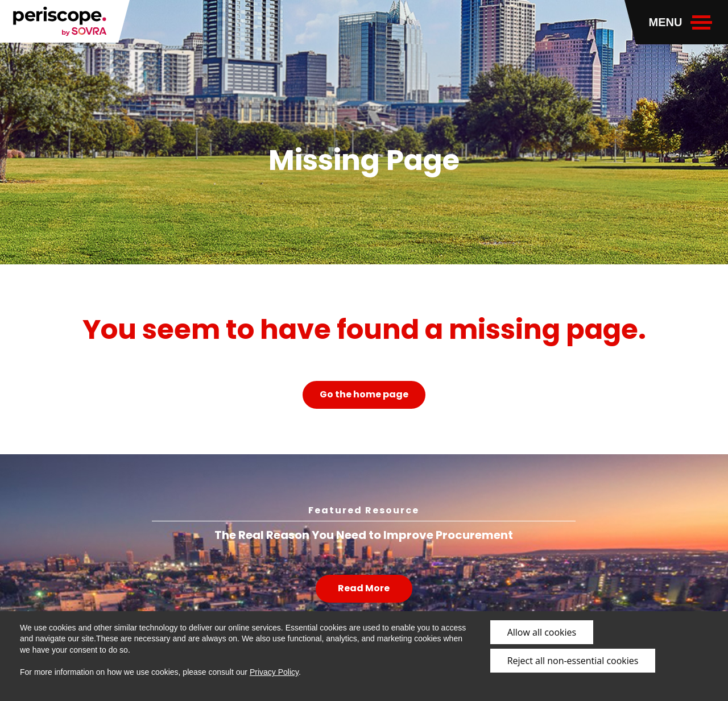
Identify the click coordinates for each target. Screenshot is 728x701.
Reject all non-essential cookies (573, 661)
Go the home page (364, 394)
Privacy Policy (274, 672)
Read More (364, 588)
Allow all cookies (542, 632)
